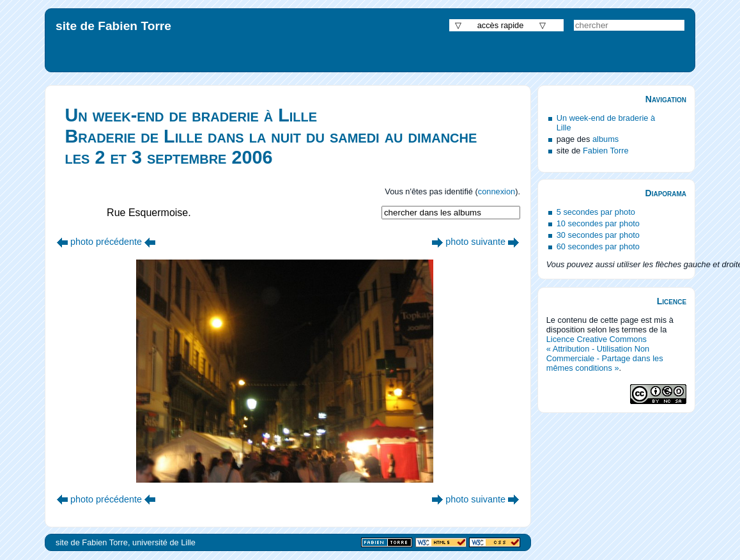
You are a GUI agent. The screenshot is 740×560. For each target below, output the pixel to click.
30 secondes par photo (598, 235)
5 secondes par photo (596, 212)
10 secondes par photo (598, 223)
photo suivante (475, 242)
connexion (497, 191)
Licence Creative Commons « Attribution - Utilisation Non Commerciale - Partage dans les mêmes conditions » (605, 354)
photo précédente (106, 242)
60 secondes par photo (598, 246)
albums (605, 139)
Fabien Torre (606, 151)
